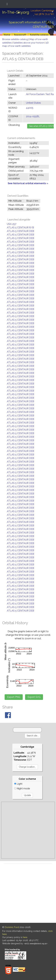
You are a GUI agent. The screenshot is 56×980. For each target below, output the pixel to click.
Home (7, 35)
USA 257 (12, 224)
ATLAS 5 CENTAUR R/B (20, 228)
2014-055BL (33, 116)
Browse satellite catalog (15, 39)
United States (33, 103)
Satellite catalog (39, 35)
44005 (30, 108)
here (25, 937)
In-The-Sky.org (16, 12)
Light (18, 784)
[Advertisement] (28, 830)
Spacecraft (20, 35)
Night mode (22, 789)
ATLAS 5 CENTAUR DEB (20, 231)
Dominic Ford (12, 927)
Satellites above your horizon (29, 43)
